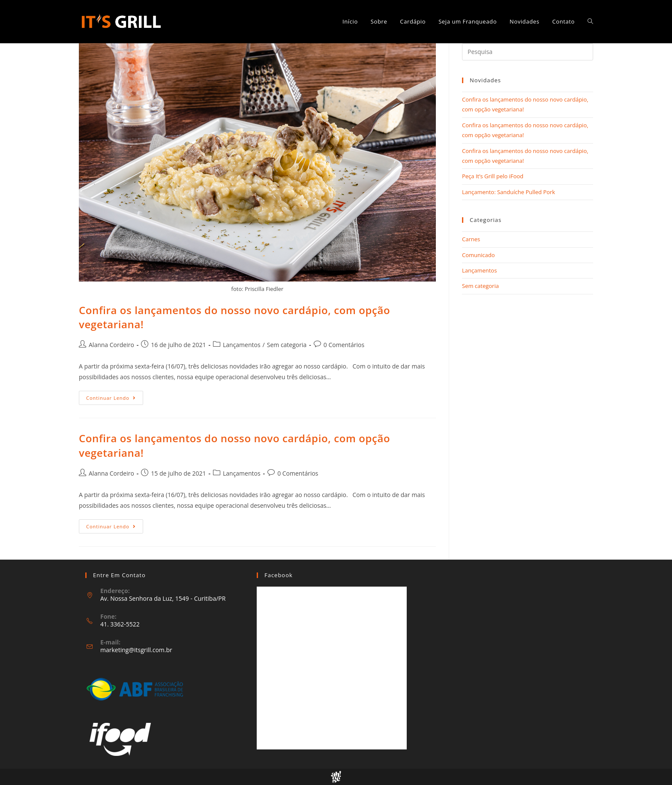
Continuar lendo (115, 399)
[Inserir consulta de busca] (528, 52)
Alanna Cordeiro (111, 345)
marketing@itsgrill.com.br (136, 650)
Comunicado (478, 255)
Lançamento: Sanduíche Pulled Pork (508, 192)
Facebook (279, 575)
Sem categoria (287, 345)
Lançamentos (242, 345)
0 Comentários (344, 345)
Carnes (471, 239)
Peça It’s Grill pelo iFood (493, 176)
